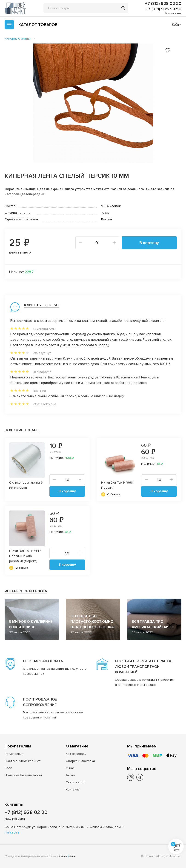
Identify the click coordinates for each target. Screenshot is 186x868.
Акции (70, 775)
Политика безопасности (23, 775)
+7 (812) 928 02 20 (163, 3)
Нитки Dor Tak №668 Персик (117, 485)
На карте (12, 832)
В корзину (149, 243)
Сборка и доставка (80, 761)
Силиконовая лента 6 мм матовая (26, 485)
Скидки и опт (76, 782)
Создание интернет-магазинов (29, 856)
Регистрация (14, 754)
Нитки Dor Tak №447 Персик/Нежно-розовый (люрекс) (25, 556)
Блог (8, 768)
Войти (177, 25)
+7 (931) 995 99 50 (163, 9)
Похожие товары (22, 430)
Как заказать (76, 754)
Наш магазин (173, 13)
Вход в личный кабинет (23, 761)
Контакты (73, 789)
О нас (70, 768)
